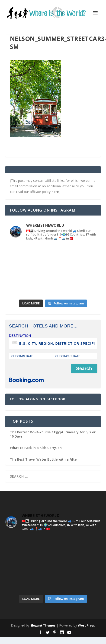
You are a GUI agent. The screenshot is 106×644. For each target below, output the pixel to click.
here (55, 192)
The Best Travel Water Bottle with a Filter (44, 459)
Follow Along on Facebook (38, 399)
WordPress (86, 625)
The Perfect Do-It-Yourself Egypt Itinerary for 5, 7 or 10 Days (53, 434)
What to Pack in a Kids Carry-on (36, 448)
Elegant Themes (43, 625)
